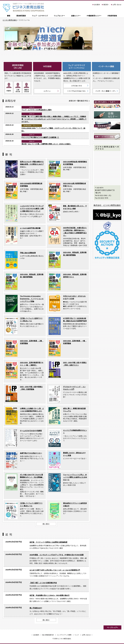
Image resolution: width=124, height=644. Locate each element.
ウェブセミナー (59, 16)
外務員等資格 (112, 16)
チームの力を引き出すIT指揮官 (31, 431)
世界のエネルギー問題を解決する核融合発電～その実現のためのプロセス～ (32, 164)
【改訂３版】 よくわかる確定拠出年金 (43, 583)
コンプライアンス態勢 (64, 635)
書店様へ (106, 5)
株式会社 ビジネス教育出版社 (107, 205)
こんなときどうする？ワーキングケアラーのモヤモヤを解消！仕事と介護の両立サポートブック (32, 209)
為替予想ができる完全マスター (31, 453)
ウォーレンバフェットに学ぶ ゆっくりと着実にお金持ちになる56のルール (75, 477)
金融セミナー (76, 16)
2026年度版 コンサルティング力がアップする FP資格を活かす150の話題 (57, 555)
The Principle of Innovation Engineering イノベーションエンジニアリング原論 (32, 299)
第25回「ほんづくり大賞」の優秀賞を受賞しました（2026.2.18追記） (46, 144)
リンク (77, 635)
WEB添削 (47, 66)
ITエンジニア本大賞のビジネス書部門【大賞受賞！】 (40, 137)
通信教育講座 (21, 16)
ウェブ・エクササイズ (40, 16)
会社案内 (97, 5)
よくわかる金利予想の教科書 (30, 228)
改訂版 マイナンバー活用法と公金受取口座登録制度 (48, 542)
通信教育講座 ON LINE (18, 66)
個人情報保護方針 (48, 635)
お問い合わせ (117, 5)
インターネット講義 (106, 66)
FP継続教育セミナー (94, 16)
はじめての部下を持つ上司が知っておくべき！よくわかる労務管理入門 (55, 570)
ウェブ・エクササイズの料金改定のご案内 (37, 110)
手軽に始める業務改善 (28, 253)
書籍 (9, 16)
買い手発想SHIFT (36, 608)
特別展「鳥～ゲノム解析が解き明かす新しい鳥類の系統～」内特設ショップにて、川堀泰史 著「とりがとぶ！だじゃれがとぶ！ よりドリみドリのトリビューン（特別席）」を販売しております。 (54, 119)
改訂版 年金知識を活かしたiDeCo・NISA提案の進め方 (50, 595)
